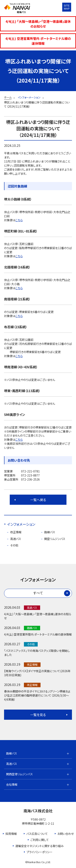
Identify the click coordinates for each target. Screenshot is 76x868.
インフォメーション (21, 524)
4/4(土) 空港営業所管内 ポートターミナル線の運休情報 (38, 41)
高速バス (16, 539)
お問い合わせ (66, 834)
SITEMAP (67, 7)
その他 (14, 545)
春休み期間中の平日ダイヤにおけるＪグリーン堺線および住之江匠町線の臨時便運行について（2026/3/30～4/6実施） (37, 695)
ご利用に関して (40, 840)
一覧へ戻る (38, 500)
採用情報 (11, 834)
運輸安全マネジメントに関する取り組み (40, 846)
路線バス (50, 532)
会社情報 (12, 784)
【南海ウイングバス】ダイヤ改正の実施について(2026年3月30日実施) (37, 673)
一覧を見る (38, 715)
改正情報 (16, 532)
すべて (38, 593)
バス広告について (37, 834)
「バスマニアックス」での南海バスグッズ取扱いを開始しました (37, 653)
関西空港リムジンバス (19, 774)
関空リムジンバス (55, 539)
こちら (19, 220)
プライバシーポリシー (40, 852)
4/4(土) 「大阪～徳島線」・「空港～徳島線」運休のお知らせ (38, 24)
